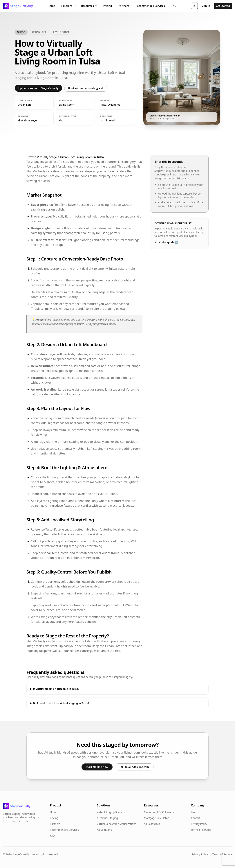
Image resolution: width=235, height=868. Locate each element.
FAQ (174, 6)
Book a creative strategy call (86, 88)
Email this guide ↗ (166, 242)
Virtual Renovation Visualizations (117, 824)
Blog (194, 812)
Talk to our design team (134, 767)
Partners (124, 6)
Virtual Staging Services (111, 812)
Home (51, 6)
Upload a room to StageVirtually (38, 88)
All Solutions (104, 830)
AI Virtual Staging (107, 818)
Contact (196, 818)
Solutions (68, 6)
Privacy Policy (199, 824)
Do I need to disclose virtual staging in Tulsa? (61, 703)
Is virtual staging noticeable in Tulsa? (56, 689)
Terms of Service (201, 830)
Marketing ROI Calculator (159, 812)
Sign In (206, 6)
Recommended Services (150, 6)
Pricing (108, 6)
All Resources (152, 824)
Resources (89, 6)
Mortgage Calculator (156, 818)
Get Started (223, 6)
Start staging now (97, 767)
